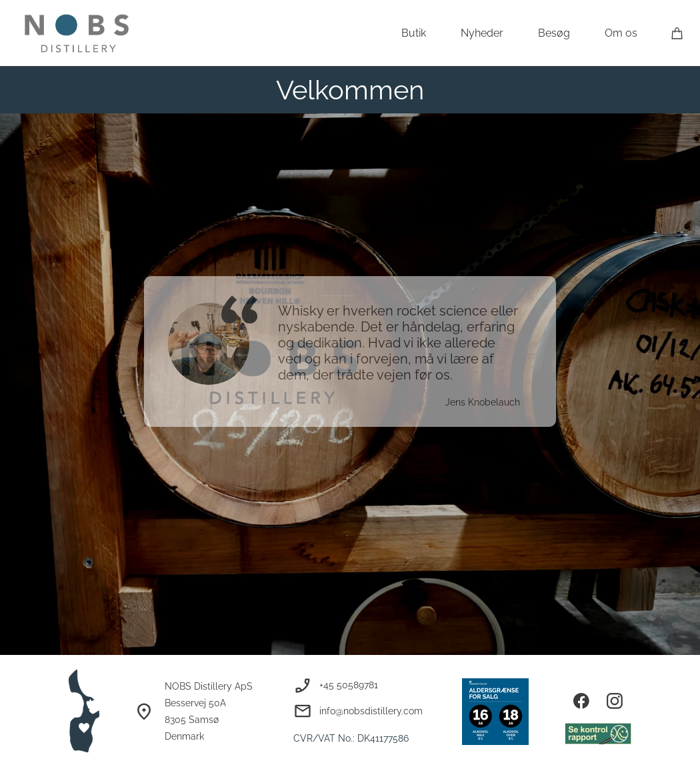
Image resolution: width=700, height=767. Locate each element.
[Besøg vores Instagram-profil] (615, 701)
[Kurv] (677, 33)
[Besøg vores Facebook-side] (581, 701)
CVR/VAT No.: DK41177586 (351, 738)
